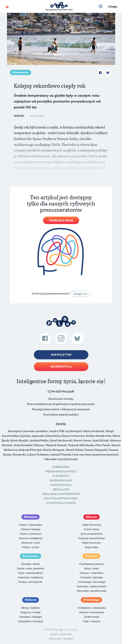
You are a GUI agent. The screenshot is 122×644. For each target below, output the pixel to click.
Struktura (32, 517)
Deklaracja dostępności (61, 494)
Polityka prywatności (61, 498)
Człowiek (92, 556)
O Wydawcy (61, 476)
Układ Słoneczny (92, 525)
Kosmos (93, 517)
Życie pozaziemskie (92, 534)
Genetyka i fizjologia (91, 577)
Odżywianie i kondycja (30, 621)
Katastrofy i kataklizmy (30, 577)
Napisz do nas (61, 485)
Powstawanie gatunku (91, 564)
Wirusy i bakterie (31, 608)
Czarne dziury (91, 529)
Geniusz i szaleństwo (91, 573)
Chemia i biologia (31, 529)
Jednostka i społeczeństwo (92, 586)
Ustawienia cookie (61, 503)
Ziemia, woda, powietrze (31, 568)
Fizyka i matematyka (31, 525)
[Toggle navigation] (7, 7)
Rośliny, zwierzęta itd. (30, 582)
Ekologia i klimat (31, 564)
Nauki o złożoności (31, 534)
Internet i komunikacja (91, 612)
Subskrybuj (61, 467)
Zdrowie (32, 600)
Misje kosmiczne (92, 543)
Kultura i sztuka (30, 547)
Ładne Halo (66, 634)
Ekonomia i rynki (30, 543)
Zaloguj (113, 6)
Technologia (92, 600)
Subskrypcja (62, 367)
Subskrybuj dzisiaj (61, 220)
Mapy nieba (92, 547)
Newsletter (62, 355)
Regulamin (61, 489)
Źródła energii (92, 617)
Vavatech (68, 639)
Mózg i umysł (91, 568)
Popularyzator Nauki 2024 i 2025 (59, 10)
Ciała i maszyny (92, 621)
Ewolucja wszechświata (91, 538)
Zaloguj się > (80, 294)
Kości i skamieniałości (31, 573)
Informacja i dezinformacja (91, 591)
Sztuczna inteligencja (31, 538)
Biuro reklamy (61, 480)
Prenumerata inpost (61, 471)
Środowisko (22, 72)
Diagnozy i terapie (31, 612)
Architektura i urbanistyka (91, 608)
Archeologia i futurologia (92, 582)
